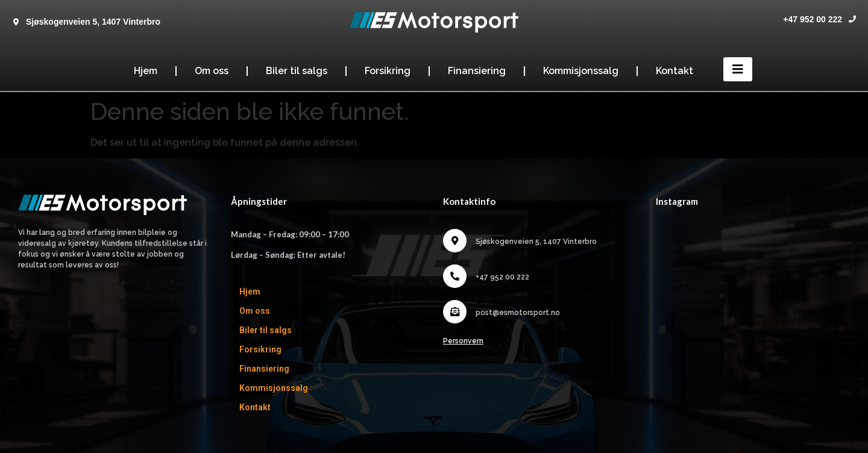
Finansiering (477, 71)
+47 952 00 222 (813, 19)
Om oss (212, 71)
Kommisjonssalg (581, 71)
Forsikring (388, 71)
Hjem (146, 71)
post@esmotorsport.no (518, 313)
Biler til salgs (297, 71)
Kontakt (675, 71)
